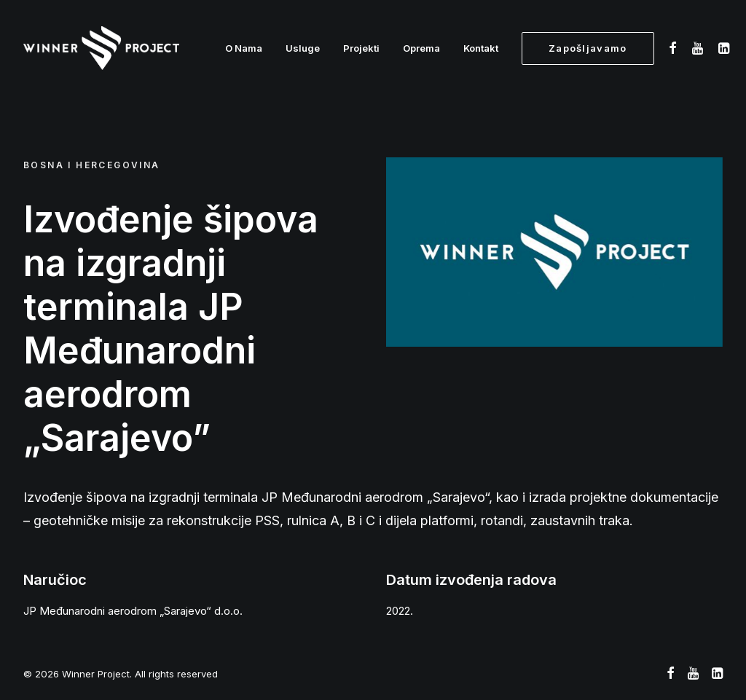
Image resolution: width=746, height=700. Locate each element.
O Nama (244, 48)
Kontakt (481, 48)
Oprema (421, 48)
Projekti (361, 48)
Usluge (303, 48)
